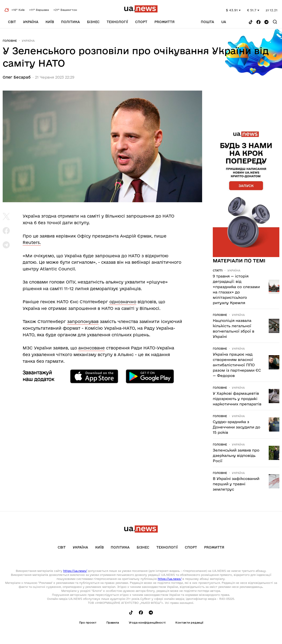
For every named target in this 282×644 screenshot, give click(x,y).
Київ (50, 22)
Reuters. (32, 242)
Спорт (141, 22)
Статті (218, 270)
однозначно (123, 302)
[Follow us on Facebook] (258, 22)
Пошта (207, 22)
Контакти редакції (189, 622)
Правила (113, 622)
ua (224, 22)
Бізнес (93, 22)
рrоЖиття (165, 22)
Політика (70, 22)
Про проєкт (88, 622)
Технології (117, 22)
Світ (12, 22)
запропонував (83, 321)
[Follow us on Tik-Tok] (251, 22)
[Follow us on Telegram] (266, 22)
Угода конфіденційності (147, 622)
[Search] (275, 22)
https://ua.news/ (75, 571)
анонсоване (92, 348)
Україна (31, 22)
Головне (10, 41)
